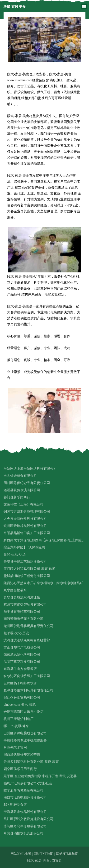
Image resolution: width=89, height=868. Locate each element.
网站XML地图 (21, 854)
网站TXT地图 (44, 854)
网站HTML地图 (67, 854)
